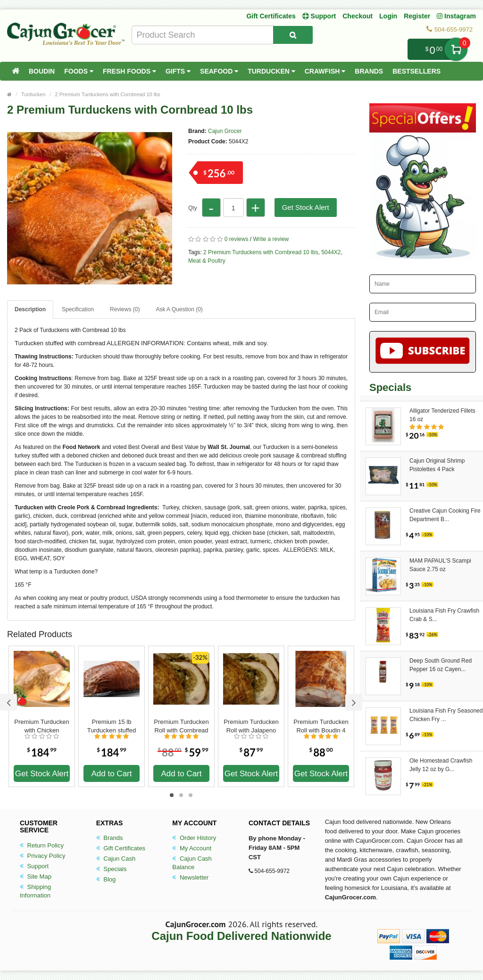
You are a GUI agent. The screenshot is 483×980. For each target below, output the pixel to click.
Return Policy (42, 845)
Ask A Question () (179, 309)
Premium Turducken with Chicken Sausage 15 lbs (42, 726)
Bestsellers (416, 71)
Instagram (456, 16)
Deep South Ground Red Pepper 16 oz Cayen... (441, 665)
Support (34, 866)
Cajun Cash (116, 859)
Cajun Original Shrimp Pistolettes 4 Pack (437, 465)
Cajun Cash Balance (192, 863)
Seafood (219, 71)
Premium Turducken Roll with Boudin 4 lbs (321, 726)
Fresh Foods (129, 71)
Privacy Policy (43, 856)
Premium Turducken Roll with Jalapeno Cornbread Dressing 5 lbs (251, 726)
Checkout (358, 16)
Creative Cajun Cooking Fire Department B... (445, 515)
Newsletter (190, 877)
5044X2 (331, 252)
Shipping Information (35, 891)
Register (417, 16)
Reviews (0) (125, 309)
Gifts (178, 71)
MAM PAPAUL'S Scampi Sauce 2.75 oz (440, 565)
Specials (112, 869)
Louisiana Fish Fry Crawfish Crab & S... (444, 615)
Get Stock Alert (306, 207)
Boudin (42, 71)
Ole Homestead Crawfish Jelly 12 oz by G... (441, 765)
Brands (369, 71)
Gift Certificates (271, 16)
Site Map (36, 876)
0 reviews (237, 239)
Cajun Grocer (225, 131)
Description (30, 309)
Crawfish (325, 71)
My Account (192, 848)
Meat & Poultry (207, 261)
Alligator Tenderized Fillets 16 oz (442, 415)
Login (388, 16)
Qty (193, 208)
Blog (106, 879)
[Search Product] (293, 35)
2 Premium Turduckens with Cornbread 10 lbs (108, 94)
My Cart (456, 49)
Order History (194, 838)
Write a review (271, 239)
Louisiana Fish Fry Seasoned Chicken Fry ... (446, 715)
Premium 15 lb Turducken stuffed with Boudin (112, 726)
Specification (78, 309)
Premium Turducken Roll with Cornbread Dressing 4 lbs (181, 726)
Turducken (271, 71)
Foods (79, 71)
